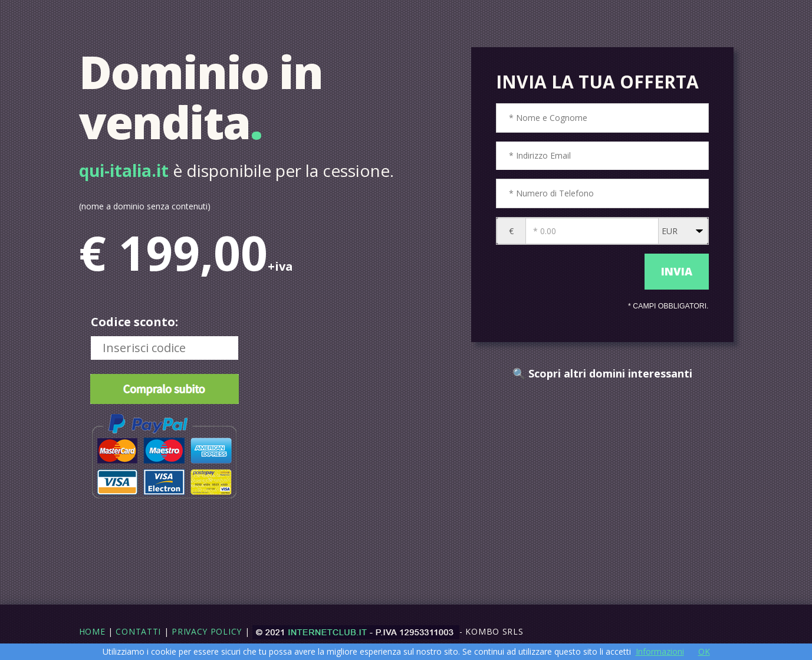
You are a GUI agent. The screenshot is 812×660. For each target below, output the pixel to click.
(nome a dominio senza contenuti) (145, 206)
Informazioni (660, 651)
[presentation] (568, 272)
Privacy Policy (207, 631)
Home (92, 631)
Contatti (138, 631)
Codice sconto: (134, 322)
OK (704, 651)
